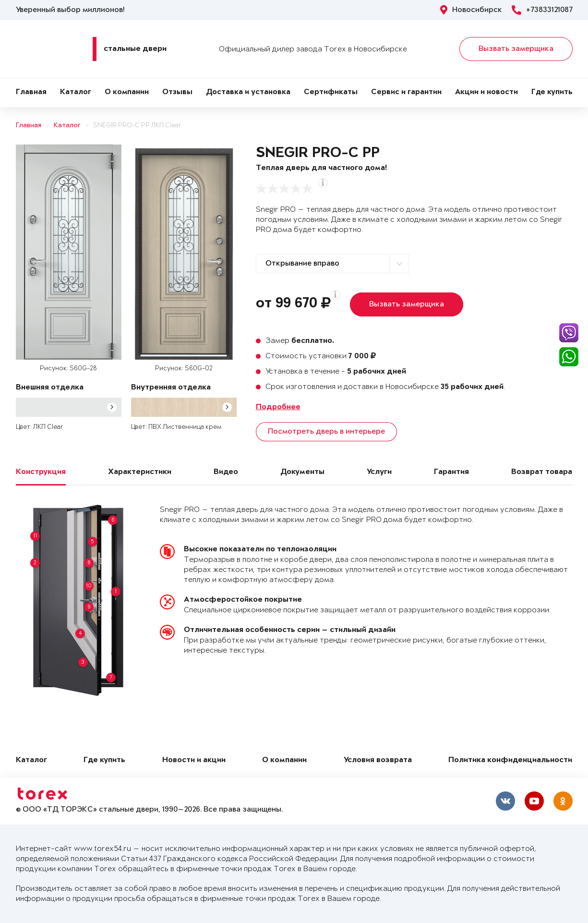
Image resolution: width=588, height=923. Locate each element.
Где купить (552, 92)
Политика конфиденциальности (510, 760)
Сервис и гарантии (406, 92)
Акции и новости (486, 92)
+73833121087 (542, 10)
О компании (127, 92)
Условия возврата (378, 760)
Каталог (76, 92)
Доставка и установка (248, 92)
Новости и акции (194, 760)
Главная (31, 92)
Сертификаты (331, 92)
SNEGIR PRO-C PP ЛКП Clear (137, 126)
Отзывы (177, 92)
